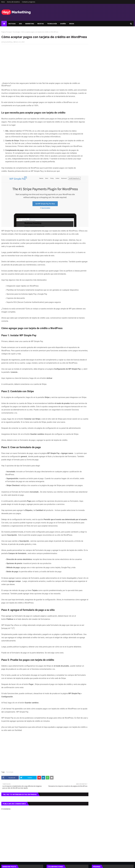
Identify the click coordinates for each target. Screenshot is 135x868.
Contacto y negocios (28, 2)
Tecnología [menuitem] (52, 24)
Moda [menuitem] (72, 24)
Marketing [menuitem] (30, 24)
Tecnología (16, 32)
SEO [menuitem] (20, 24)
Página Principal (6, 32)
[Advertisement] (45, 62)
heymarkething (8, 42)
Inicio (3, 2)
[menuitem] (4, 24)
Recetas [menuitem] (41, 24)
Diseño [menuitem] (63, 24)
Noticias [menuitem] (12, 24)
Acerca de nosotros (13, 2)
